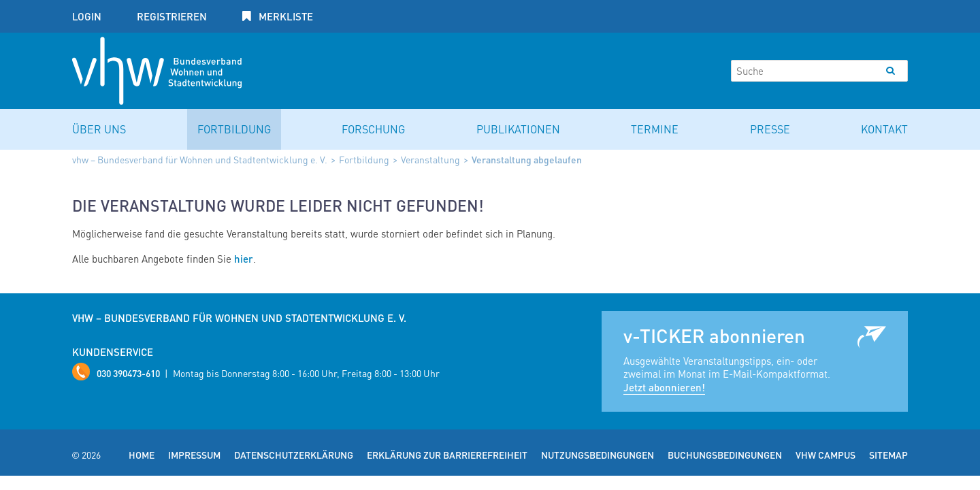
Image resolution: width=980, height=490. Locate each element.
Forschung (373, 129)
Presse (770, 129)
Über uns (99, 129)
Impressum (194, 455)
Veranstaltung (430, 159)
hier (244, 259)
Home (142, 455)
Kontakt (884, 129)
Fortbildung (234, 129)
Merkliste (284, 16)
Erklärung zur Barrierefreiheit (447, 455)
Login (87, 16)
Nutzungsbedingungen (598, 455)
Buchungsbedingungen (725, 455)
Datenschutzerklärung (294, 455)
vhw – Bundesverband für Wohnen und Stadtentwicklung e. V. (200, 159)
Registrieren (172, 16)
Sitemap (888, 455)
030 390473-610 (128, 373)
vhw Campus (826, 455)
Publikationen (518, 129)
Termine (655, 129)
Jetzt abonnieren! (664, 387)
